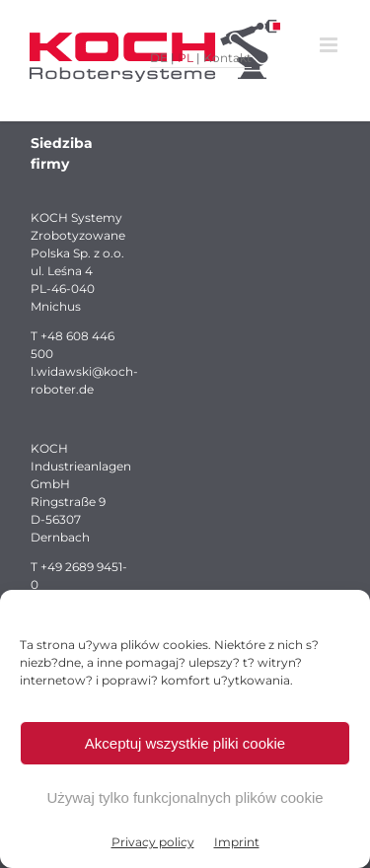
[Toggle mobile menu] (330, 45)
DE (159, 58)
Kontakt (227, 58)
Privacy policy (153, 842)
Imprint (237, 842)
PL (185, 58)
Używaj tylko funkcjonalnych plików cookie (185, 797)
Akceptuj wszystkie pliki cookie (185, 743)
